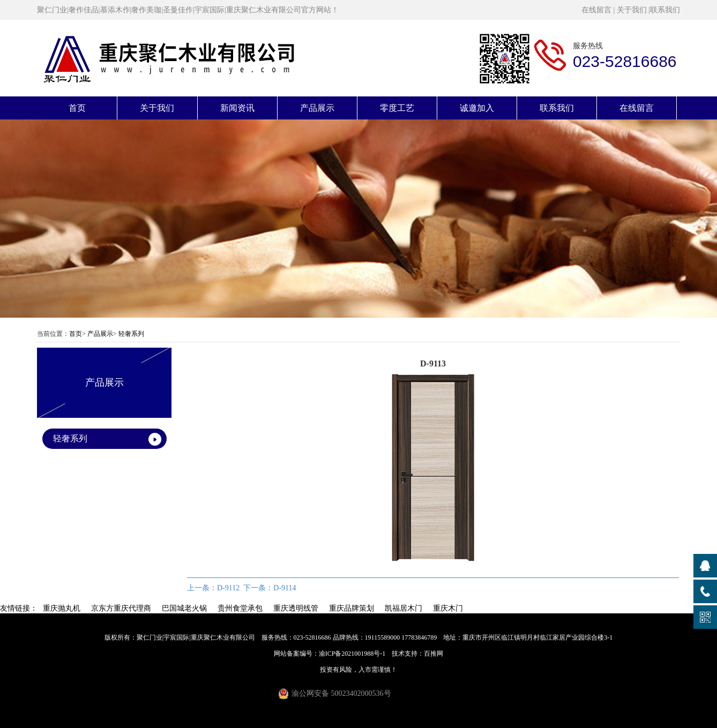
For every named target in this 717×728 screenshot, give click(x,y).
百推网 (434, 654)
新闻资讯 (237, 108)
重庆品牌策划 (352, 608)
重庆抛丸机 (62, 608)
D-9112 (228, 588)
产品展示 (317, 108)
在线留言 (596, 10)
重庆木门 (448, 608)
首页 (77, 108)
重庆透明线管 (296, 608)
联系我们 (665, 10)
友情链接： (19, 608)
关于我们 (632, 10)
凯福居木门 (404, 608)
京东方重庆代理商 (121, 608)
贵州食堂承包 (240, 608)
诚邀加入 (477, 108)
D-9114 (285, 588)
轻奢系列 (131, 334)
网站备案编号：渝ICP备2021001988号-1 (330, 654)
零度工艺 (397, 108)
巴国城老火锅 (184, 608)
